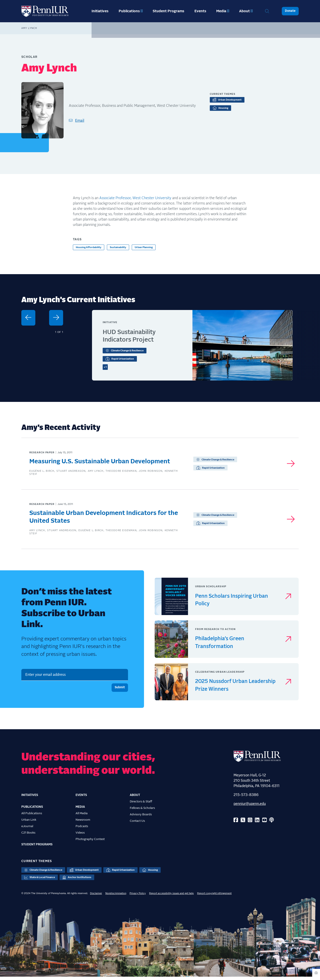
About (244, 11)
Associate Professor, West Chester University (135, 198)
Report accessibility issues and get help (171, 896)
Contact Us (137, 824)
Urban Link (29, 823)
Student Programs (168, 11)
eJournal (27, 829)
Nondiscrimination (116, 896)
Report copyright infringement (214, 896)
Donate (290, 11)
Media (221, 11)
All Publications (32, 816)
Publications (129, 11)
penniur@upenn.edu (250, 807)
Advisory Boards (141, 818)
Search (267, 11)
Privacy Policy (138, 896)
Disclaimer (96, 896)
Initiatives (100, 11)
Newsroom (83, 823)
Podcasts (82, 829)
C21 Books (28, 836)
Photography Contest (90, 842)
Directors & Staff (141, 805)
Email (80, 121)
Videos (80, 836)
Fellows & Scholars (142, 811)
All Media (82, 816)
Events (200, 11)
